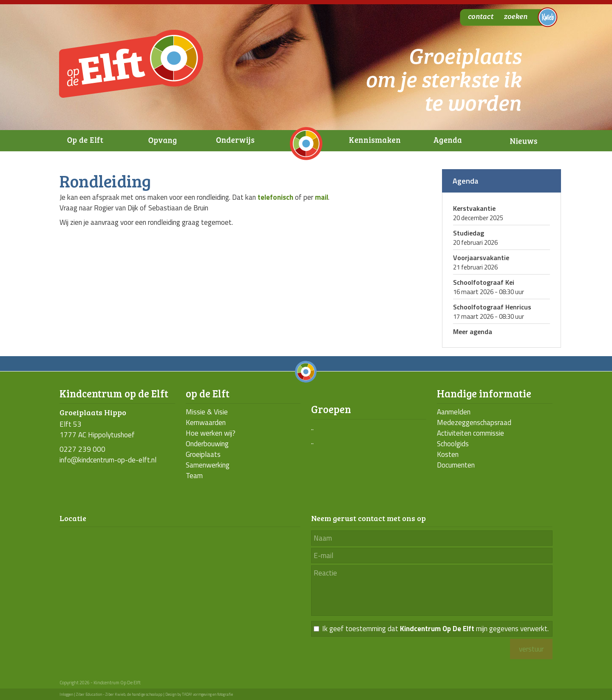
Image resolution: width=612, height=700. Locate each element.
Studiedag (469, 233)
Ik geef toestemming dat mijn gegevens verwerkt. (435, 629)
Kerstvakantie (474, 208)
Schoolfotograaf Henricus (492, 307)
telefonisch (275, 197)
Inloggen (66, 694)
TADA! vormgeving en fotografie (207, 694)
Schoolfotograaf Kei (484, 282)
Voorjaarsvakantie (481, 258)
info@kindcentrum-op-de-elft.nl (108, 460)
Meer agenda (473, 332)
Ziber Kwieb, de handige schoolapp (134, 694)
